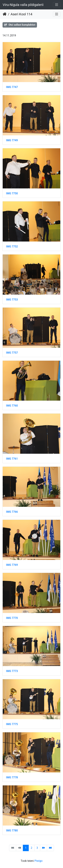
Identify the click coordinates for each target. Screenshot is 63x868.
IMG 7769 (12, 565)
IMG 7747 (12, 87)
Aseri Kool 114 (21, 14)
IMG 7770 (12, 618)
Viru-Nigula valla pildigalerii (23, 5)
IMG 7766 (12, 512)
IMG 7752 (12, 246)
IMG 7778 (12, 777)
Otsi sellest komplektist (20, 25)
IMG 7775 (12, 724)
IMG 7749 (12, 140)
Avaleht (5, 14)
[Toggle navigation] (57, 5)
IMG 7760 (12, 406)
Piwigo (38, 861)
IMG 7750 (12, 193)
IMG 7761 (12, 459)
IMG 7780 (12, 830)
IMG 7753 (12, 300)
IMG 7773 (12, 671)
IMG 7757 (12, 353)
